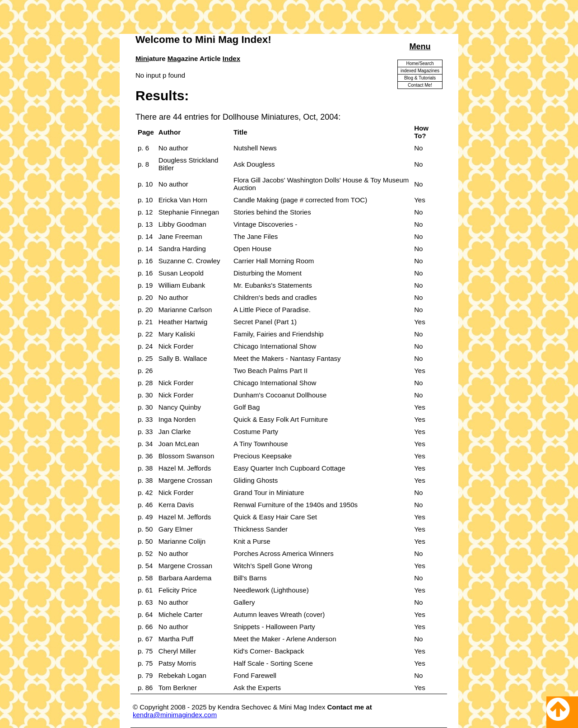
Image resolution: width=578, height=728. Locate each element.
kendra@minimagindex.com (175, 715)
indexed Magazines (420, 71)
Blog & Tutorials (420, 78)
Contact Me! (420, 85)
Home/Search (420, 63)
